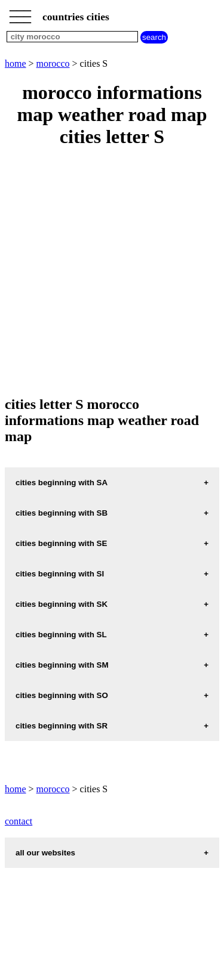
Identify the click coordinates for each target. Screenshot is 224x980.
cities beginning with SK (62, 604)
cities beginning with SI (60, 574)
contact (19, 821)
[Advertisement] (112, 273)
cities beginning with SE (61, 543)
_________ (20, 13)
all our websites (45, 853)
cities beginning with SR (62, 726)
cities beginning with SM (62, 665)
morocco (53, 63)
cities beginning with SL (61, 635)
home (16, 63)
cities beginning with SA (62, 483)
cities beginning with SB (62, 513)
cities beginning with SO (62, 695)
